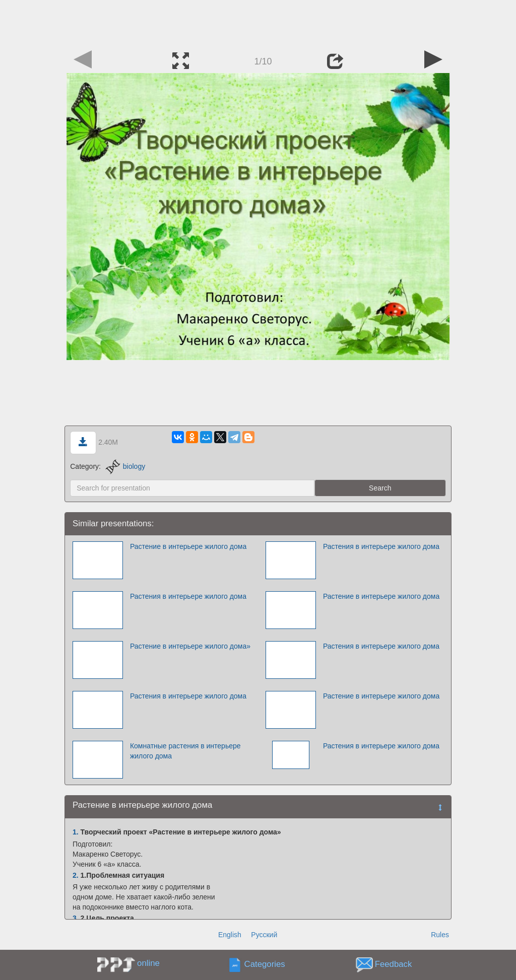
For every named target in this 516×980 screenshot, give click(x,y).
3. (76, 918)
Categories (265, 965)
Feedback (394, 965)
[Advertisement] (258, 23)
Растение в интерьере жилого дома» (190, 646)
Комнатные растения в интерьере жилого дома (185, 751)
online (148, 963)
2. (76, 875)
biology (125, 466)
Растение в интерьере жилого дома (188, 546)
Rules (440, 935)
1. (76, 832)
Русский (264, 935)
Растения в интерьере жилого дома (381, 546)
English (230, 935)
